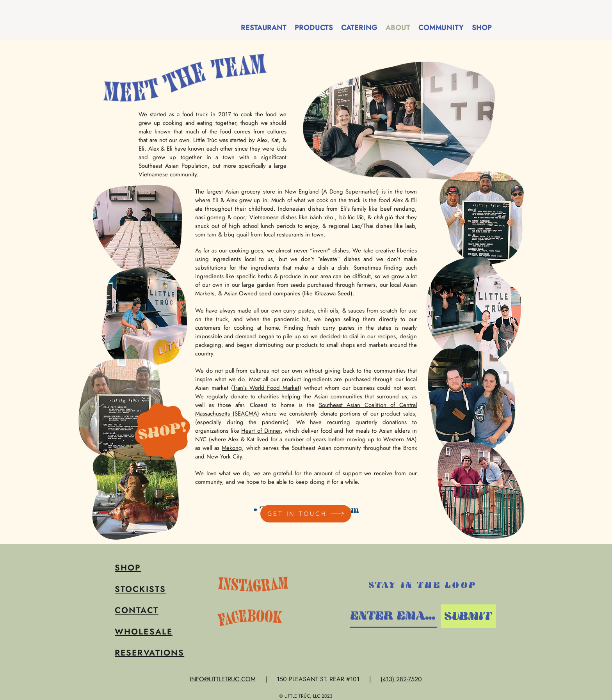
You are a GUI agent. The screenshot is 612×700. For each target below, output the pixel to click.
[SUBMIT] (468, 616)
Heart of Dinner (261, 431)
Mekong (232, 448)
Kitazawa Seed (333, 293)
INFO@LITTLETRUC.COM (223, 679)
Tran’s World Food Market (266, 388)
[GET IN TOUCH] (306, 514)
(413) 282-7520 (401, 679)
